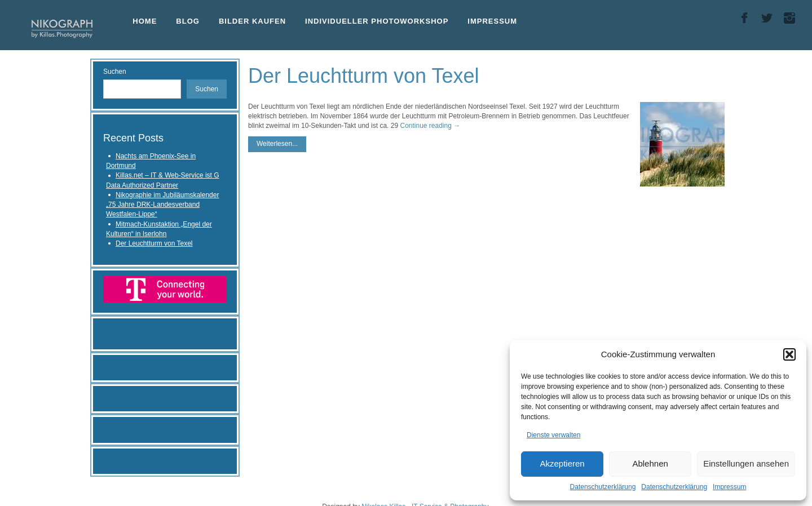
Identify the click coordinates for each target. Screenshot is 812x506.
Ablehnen (650, 463)
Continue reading (430, 126)
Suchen (115, 72)
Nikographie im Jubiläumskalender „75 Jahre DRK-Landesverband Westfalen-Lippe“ (162, 205)
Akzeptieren (562, 463)
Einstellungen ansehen (746, 463)
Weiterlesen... (277, 144)
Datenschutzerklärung (603, 487)
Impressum (729, 487)
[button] (789, 354)
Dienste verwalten (553, 435)
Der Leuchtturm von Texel (154, 243)
